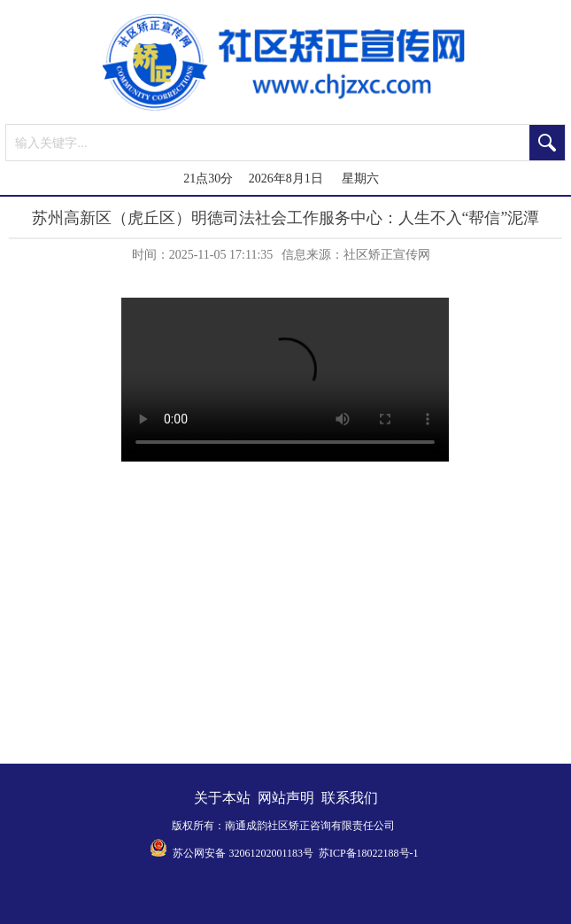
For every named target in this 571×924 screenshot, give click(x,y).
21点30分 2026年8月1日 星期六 (281, 179)
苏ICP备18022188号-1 (369, 853)
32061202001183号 (271, 853)
